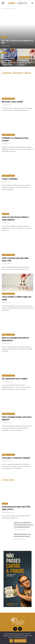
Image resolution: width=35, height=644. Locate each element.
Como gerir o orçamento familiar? (16, 458)
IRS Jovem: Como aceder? (13, 102)
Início (3, 9)
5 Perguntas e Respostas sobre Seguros (25, 63)
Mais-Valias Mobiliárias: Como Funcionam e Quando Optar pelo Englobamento (8, 60)
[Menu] (3, 3)
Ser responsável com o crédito (15, 379)
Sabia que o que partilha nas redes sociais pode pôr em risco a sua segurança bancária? (23, 525)
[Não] (33, 638)
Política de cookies (20, 641)
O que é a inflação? (10, 179)
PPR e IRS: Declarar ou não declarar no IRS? (17, 42)
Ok (11, 641)
